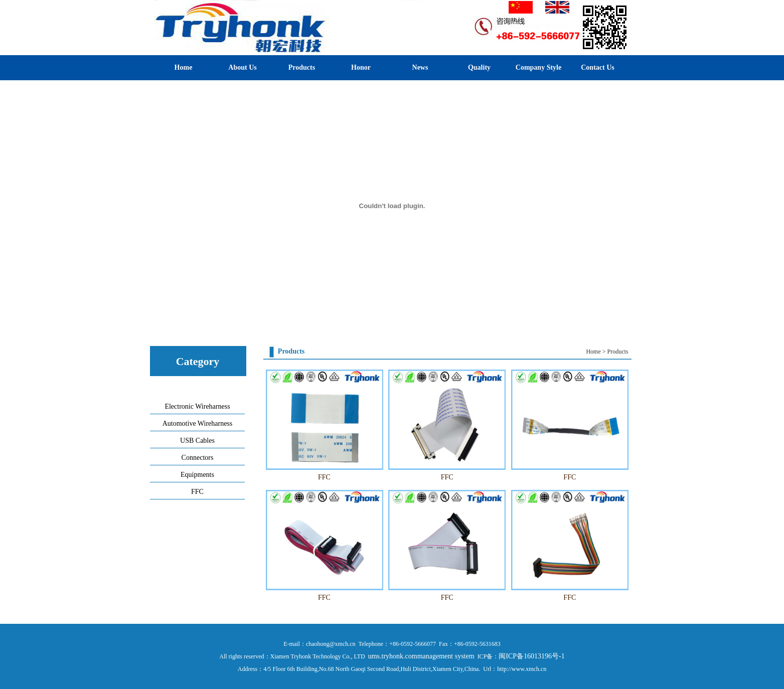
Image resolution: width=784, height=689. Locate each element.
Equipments (197, 475)
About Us (242, 67)
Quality (479, 67)
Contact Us (598, 67)
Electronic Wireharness (197, 406)
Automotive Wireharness (198, 423)
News (420, 67)
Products (302, 67)
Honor (361, 67)
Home (184, 67)
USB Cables (197, 441)
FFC (197, 492)
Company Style (538, 67)
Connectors (198, 458)
